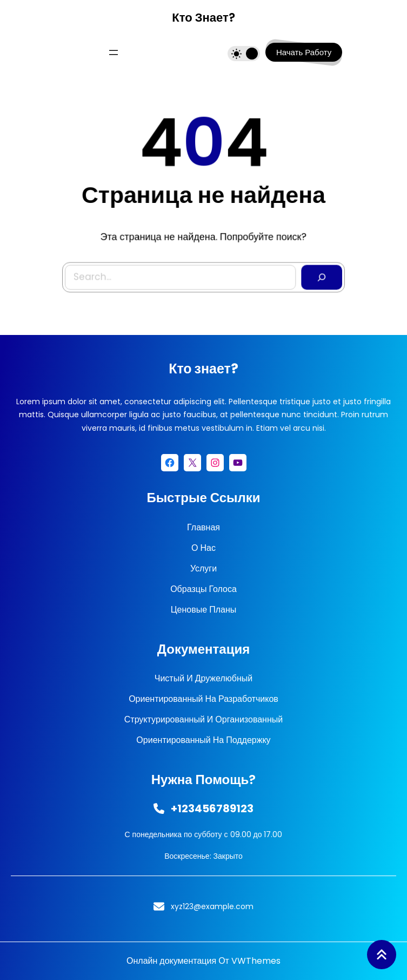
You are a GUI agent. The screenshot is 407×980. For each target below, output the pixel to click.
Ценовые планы (203, 610)
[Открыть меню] (114, 52)
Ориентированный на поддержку (203, 740)
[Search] (319, 276)
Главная (203, 527)
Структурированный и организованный (203, 719)
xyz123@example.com (212, 906)
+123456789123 (212, 808)
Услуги (203, 568)
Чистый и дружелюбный (203, 678)
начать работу (304, 52)
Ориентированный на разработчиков (203, 699)
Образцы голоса (203, 589)
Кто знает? (203, 18)
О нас (203, 548)
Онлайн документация (171, 961)
